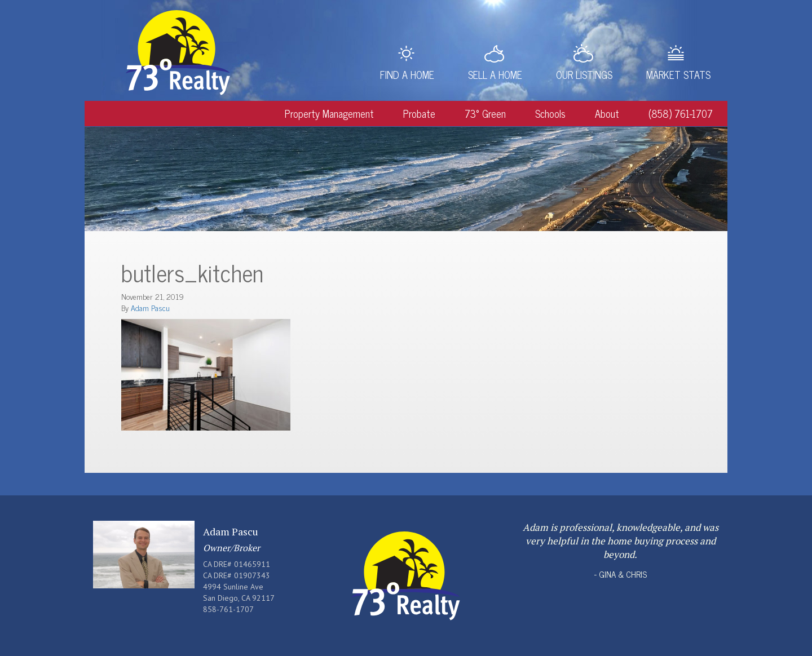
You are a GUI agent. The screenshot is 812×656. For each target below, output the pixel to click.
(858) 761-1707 (681, 113)
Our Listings (584, 74)
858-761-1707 (228, 609)
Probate (419, 113)
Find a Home (407, 74)
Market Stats (678, 74)
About (607, 113)
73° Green (485, 113)
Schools (550, 113)
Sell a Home (495, 74)
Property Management (329, 113)
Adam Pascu (150, 307)
